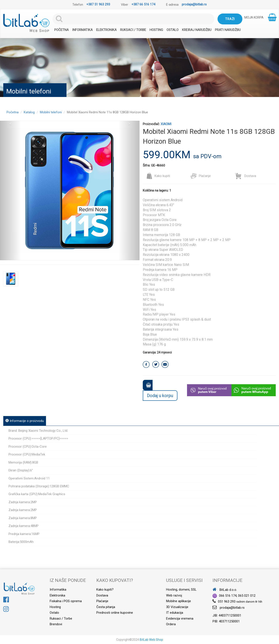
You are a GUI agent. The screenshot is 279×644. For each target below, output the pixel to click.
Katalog (29, 112)
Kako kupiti (158, 176)
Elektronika (106, 30)
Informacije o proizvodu (25, 421)
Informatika (82, 30)
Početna (61, 30)
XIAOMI (166, 124)
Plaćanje (201, 176)
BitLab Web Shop (151, 640)
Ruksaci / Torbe (133, 30)
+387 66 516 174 (143, 4)
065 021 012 (247, 596)
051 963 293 (227, 602)
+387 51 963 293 (98, 4)
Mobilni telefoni (51, 112)
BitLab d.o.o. (225, 590)
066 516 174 (228, 596)
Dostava (246, 176)
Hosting (156, 30)
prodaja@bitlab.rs (194, 4)
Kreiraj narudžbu (197, 30)
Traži (230, 19)
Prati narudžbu (228, 30)
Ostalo (173, 30)
